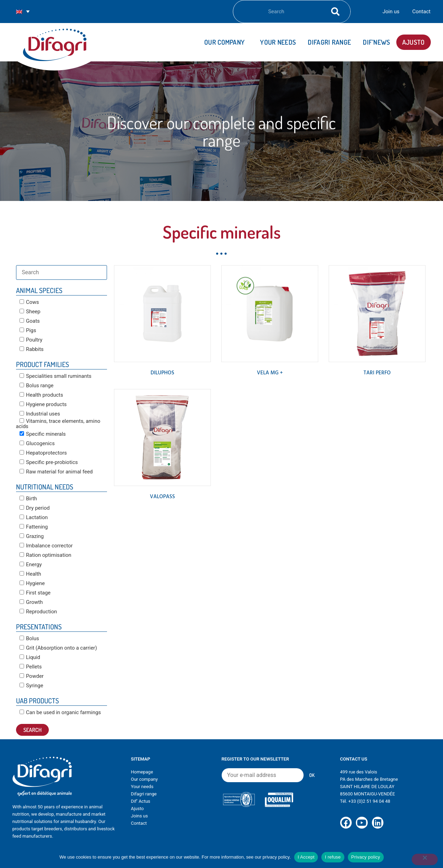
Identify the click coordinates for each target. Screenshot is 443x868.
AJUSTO (414, 42)
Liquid (30, 657)
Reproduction (38, 612)
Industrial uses (40, 414)
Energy (31, 564)
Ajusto (138, 809)
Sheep (30, 312)
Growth (31, 602)
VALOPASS (162, 497)
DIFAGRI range (329, 42)
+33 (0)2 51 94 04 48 (369, 801)
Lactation (34, 517)
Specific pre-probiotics (49, 462)
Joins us (140, 816)
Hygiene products (43, 404)
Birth (28, 499)
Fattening (34, 527)
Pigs (28, 330)
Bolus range (37, 386)
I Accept (306, 857)
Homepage (142, 772)
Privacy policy (366, 857)
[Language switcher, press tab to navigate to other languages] (23, 12)
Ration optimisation (45, 555)
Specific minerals (43, 434)
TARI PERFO (377, 373)
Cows (29, 302)
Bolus (29, 638)
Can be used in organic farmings (60, 712)
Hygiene (32, 583)
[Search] (334, 12)
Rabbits (32, 349)
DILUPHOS (162, 373)
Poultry (31, 340)
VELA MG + (270, 373)
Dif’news (376, 42)
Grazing (32, 536)
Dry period (35, 508)
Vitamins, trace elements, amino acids (58, 424)
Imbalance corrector (46, 546)
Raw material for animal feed (56, 472)
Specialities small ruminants (56, 376)
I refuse (333, 857)
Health (30, 574)
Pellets (31, 667)
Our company (226, 42)
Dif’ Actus (141, 801)
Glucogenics (37, 443)
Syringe (31, 686)
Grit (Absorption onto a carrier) (58, 648)
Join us (391, 12)
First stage (35, 593)
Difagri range (144, 794)
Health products (41, 395)
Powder (32, 676)
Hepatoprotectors (43, 453)
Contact (421, 12)
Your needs (278, 42)
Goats (30, 321)
